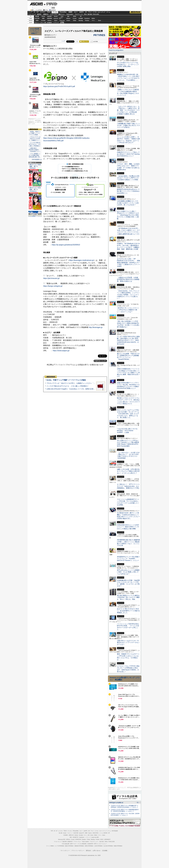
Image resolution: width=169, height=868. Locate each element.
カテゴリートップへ (100, 361)
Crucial (75, 18)
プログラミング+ (79, 14)
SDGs (85, 14)
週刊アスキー (62, 14)
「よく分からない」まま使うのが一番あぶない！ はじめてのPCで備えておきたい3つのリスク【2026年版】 (128, 455)
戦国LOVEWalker (118, 846)
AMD (43, 18)
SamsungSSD (61, 18)
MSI (68, 16)
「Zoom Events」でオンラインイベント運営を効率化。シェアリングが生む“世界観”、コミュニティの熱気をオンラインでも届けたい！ (128, 295)
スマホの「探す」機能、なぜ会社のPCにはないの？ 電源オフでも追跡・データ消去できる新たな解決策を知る (128, 167)
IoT (38, 12)
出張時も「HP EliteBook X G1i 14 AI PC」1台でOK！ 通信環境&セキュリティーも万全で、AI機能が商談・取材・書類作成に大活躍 (128, 246)
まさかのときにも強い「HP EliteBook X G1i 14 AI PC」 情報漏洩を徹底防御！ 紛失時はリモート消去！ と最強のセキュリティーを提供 (128, 262)
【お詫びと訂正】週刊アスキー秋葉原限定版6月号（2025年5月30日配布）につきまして (125, 810)
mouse (43, 16)
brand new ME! (95, 837)
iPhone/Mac (63, 12)
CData (75, 20)
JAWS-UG (71, 835)
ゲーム (108, 12)
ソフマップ (56, 23)
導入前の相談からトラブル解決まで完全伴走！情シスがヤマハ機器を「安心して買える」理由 (128, 597)
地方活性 (90, 14)
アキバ (90, 12)
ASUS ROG (50, 18)
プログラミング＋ (94, 842)
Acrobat (43, 20)
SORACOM (78, 839)
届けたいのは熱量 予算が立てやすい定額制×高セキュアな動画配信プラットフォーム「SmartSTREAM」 (128, 356)
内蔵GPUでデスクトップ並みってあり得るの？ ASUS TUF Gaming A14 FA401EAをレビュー (128, 154)
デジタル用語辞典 (82, 844)
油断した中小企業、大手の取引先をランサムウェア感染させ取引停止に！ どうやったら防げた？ (128, 471)
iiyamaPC (50, 16)
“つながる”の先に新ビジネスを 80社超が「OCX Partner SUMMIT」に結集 (128, 431)
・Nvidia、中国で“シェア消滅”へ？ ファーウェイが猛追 (35, 133)
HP (81, 16)
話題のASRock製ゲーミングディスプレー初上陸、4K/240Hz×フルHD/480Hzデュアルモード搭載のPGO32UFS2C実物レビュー (128, 385)
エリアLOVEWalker (60, 846)
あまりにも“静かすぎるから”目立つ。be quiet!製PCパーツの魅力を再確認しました (128, 611)
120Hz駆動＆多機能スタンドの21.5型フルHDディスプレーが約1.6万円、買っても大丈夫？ (128, 203)
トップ (30, 12)
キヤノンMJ (43, 23)
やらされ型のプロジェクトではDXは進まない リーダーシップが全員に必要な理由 (128, 64)
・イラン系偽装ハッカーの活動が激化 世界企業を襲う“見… (35, 155)
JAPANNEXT (50, 23)
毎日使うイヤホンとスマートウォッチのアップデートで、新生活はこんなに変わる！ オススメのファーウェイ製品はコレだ (128, 401)
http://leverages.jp (96, 327)
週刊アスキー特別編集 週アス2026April (35, 166)
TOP (52, 831)
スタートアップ (101, 12)
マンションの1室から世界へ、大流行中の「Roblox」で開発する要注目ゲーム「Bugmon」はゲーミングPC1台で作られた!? (128, 140)
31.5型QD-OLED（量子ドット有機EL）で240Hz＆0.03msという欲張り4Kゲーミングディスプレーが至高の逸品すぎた (128, 516)
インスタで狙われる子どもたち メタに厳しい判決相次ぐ (67, 386)
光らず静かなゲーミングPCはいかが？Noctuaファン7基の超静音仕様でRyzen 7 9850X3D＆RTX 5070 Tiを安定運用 (128, 443)
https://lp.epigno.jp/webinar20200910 (66, 245)
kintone (50, 20)
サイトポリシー (65, 851)
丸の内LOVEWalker (108, 846)
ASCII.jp (36, 4)
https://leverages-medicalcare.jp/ (81, 260)
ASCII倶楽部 (136, 12)
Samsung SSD (62, 839)
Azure (56, 20)
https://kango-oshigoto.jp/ (53, 286)
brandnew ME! (62, 23)
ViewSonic (87, 18)
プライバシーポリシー (78, 851)
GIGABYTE (56, 19)
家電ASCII (46, 14)
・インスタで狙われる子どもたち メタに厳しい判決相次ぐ (35, 144)
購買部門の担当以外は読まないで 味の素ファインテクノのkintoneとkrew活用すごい (129, 191)
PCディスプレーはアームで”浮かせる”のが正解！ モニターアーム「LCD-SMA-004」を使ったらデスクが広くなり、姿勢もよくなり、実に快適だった (128, 414)
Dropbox (68, 20)
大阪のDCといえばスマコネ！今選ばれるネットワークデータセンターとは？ (128, 643)
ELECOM (37, 18)
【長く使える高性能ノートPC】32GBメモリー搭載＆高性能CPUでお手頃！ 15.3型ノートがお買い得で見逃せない (128, 324)
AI (34, 12)
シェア (63, 41)
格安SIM (39, 14)
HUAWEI (81, 18)
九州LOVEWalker (98, 846)
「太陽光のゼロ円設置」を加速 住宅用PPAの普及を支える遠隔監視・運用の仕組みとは (128, 279)
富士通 (37, 16)
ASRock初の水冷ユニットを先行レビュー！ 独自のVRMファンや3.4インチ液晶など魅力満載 (128, 527)
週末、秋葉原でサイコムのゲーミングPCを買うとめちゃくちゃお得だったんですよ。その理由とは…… (128, 657)
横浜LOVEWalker (69, 846)
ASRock (68, 18)
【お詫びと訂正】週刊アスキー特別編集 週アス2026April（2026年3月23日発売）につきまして (124, 806)
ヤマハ (93, 20)
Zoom (100, 20)
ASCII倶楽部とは (37, 160)
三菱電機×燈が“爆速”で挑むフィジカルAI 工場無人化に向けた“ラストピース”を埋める (128, 125)
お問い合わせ (97, 851)
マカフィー (37, 23)
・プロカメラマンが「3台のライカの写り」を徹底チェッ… (35, 139)
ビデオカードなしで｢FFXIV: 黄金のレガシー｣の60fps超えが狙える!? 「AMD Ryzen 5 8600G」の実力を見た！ (128, 669)
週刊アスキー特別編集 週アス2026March (35, 189)
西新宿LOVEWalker (79, 846)
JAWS (37, 20)
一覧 (77, 42)
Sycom (56, 16)
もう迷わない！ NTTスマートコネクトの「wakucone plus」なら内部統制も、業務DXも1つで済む (128, 486)
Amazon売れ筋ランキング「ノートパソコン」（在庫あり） (34, 31)
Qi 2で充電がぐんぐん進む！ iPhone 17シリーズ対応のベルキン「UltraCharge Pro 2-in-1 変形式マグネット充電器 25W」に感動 (128, 215)
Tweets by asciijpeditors (116, 50)
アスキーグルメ (54, 14)
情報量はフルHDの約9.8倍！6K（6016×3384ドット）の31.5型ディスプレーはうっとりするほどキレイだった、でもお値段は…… (128, 77)
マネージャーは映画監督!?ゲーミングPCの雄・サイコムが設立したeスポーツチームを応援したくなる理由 (128, 502)
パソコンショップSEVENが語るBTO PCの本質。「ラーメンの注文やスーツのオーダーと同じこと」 (128, 627)
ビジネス (43, 12)
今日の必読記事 (66, 844)
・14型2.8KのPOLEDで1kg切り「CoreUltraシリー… (35, 150)
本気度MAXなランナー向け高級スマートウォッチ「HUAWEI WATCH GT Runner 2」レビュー (128, 559)
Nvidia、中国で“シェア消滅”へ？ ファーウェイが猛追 (66, 380)
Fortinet (87, 20)
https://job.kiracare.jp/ (51, 278)
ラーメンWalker (50, 846)
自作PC (82, 12)
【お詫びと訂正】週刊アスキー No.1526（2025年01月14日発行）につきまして (125, 814)
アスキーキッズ (32, 14)
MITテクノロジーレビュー (101, 844)
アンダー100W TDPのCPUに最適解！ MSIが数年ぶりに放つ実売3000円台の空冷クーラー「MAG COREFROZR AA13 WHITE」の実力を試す (128, 340)
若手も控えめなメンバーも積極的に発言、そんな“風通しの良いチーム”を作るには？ (128, 572)
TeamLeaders (70, 14)
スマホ (95, 12)
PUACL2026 (96, 14)
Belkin (93, 18)
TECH (49, 12)
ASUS (75, 16)
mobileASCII (90, 844)
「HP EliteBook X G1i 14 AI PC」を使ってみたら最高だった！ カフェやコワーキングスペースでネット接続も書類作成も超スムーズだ (128, 231)
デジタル (51, 4)
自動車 (70, 12)
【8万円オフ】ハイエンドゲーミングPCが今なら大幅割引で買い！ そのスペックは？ (128, 310)
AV (86, 12)
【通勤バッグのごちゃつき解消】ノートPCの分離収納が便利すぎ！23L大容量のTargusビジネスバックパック (128, 92)
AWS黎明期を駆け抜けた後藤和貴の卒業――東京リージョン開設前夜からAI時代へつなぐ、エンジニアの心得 (128, 543)
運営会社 (88, 851)
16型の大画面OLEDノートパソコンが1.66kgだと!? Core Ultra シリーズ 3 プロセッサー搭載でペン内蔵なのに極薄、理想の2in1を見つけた (128, 373)
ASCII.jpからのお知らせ (116, 803)
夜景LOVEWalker (89, 846)
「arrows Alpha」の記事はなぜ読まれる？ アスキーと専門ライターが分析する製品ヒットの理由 (128, 178)
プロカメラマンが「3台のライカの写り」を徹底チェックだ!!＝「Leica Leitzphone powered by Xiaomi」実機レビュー (89, 383)
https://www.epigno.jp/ (61, 351)
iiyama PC (82, 833)
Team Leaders (85, 842)
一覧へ (138, 802)
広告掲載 (105, 851)
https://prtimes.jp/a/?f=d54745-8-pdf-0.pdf (59, 86)
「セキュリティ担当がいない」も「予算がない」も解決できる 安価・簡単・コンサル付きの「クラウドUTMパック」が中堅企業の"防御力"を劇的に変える (128, 110)
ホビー (76, 12)
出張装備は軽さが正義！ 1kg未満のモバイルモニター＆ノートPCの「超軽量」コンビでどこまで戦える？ (128, 583)
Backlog (81, 20)
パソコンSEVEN (62, 16)
